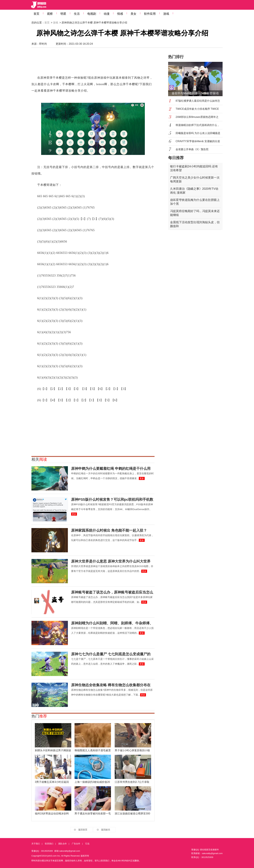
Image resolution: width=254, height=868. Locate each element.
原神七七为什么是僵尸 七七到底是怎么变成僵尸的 (111, 654)
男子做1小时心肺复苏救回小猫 (132, 750)
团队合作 (63, 844)
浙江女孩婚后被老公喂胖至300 (132, 814)
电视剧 (92, 14)
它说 (87, 844)
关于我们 (36, 844)
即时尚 (43, 44)
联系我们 (49, 844)
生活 (77, 14)
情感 (120, 14)
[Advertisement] (93, 63)
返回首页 (83, 830)
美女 (133, 14)
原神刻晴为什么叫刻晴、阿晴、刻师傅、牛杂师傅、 (112, 623)
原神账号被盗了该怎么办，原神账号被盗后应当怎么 (112, 592)
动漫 (107, 14)
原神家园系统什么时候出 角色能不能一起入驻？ (109, 530)
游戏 (166, 14)
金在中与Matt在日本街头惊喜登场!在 (195, 93)
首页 (36, 14)
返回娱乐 (106, 830)
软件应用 (150, 14)
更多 (142, 478)
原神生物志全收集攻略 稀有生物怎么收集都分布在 (111, 685)
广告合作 (76, 844)
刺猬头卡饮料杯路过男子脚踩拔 (53, 750)
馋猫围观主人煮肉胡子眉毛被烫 (93, 750)
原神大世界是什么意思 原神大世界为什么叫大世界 (111, 561)
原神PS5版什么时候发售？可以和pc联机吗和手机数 (112, 499)
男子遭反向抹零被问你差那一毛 (93, 814)
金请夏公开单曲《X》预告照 (192, 149)
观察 (50, 14)
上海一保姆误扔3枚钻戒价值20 (92, 782)
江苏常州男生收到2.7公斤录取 (132, 782)
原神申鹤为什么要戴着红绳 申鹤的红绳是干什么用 (111, 469)
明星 (63, 14)
